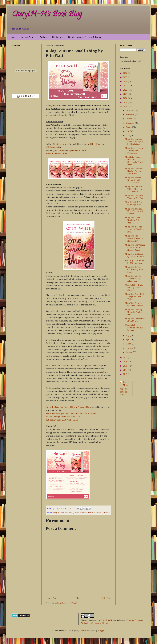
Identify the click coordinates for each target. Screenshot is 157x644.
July (128, 131)
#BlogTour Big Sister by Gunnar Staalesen (135, 255)
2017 (126, 357)
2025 (126, 77)
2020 (126, 98)
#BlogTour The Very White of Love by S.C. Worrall (134, 189)
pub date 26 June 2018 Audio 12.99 (62, 420)
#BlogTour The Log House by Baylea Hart (133, 312)
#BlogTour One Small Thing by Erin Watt (134, 197)
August (129, 127)
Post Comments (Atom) (67, 603)
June (128, 135)
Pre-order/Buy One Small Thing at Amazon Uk (67, 407)
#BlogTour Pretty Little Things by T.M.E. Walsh (135, 297)
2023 (126, 86)
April (128, 340)
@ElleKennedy (53, 147)
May (128, 335)
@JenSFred (95, 144)
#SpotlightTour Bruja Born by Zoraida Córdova (134, 288)
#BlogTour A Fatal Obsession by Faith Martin (134, 270)
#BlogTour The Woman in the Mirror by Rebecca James (135, 247)
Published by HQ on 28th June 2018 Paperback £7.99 (70, 413)
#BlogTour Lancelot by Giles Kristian (135, 320)
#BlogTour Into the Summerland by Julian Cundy (133, 279)
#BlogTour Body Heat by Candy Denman (134, 304)
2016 (126, 362)
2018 (126, 107)
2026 (126, 73)
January (129, 352)
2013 (126, 374)
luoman (83, 631)
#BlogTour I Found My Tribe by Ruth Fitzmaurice (135, 151)
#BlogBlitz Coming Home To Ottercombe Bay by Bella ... (134, 161)
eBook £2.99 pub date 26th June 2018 (63, 417)
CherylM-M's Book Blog (47, 15)
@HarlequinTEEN (78, 150)
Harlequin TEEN (86, 512)
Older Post (106, 598)
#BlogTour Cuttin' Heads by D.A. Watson (133, 220)
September (130, 123)
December (130, 110)
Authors (43, 37)
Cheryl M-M (126, 384)
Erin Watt (65, 512)
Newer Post (51, 598)
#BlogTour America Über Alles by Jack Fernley (134, 211)
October (129, 119)
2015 (126, 366)
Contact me (58, 37)
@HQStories (59, 150)
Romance (106, 512)
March (129, 344)
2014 (126, 370)
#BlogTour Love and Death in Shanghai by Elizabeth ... (134, 142)
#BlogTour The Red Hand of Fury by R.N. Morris (133, 171)
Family (72, 512)
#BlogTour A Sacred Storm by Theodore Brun (134, 229)
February (130, 348)
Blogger (101, 631)
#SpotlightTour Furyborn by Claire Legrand (134, 328)
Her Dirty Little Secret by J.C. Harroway (134, 262)
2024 (126, 81)
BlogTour (57, 512)
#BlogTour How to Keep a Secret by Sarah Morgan (133, 180)
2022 (126, 90)
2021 (126, 94)
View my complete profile (124, 392)
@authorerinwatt (61, 144)
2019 (126, 103)
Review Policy (28, 37)
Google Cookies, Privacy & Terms (84, 37)
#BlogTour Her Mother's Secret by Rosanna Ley (134, 238)
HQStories (98, 512)
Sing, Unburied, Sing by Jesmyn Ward (134, 203)
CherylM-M (106, 620)
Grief (77, 512)
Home (13, 37)
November (130, 115)
